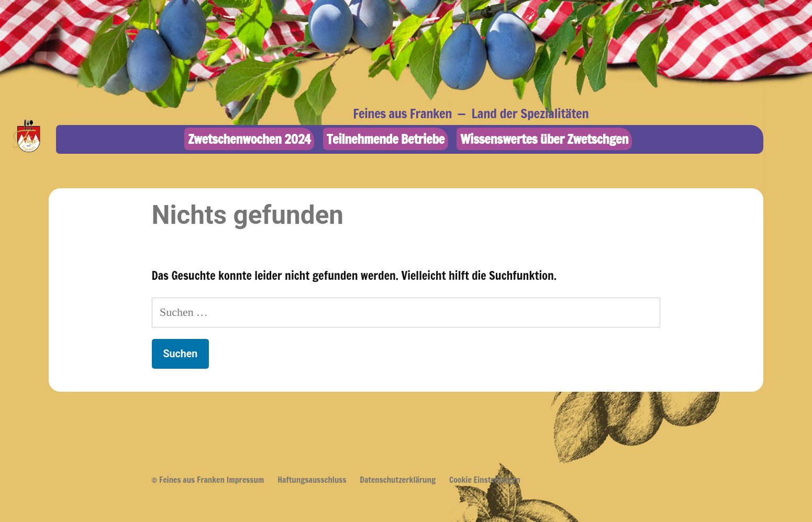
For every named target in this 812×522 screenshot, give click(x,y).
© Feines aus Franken (188, 480)
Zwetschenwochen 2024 (249, 139)
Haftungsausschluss (312, 480)
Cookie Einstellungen (485, 480)
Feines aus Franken (402, 113)
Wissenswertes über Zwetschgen (544, 139)
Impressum (246, 480)
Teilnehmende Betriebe (386, 139)
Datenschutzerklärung (398, 480)
